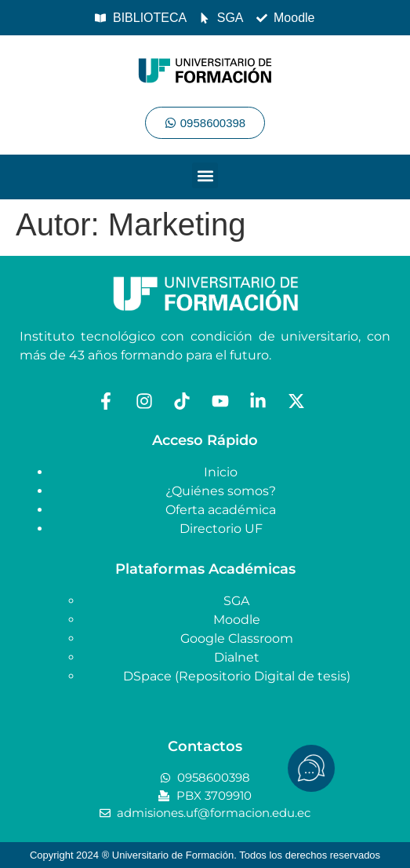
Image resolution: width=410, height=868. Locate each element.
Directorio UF (221, 529)
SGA (236, 601)
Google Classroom (237, 638)
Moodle (237, 620)
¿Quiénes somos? (221, 491)
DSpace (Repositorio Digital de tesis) (237, 676)
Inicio (221, 472)
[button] (205, 175)
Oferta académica (221, 510)
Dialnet (237, 657)
